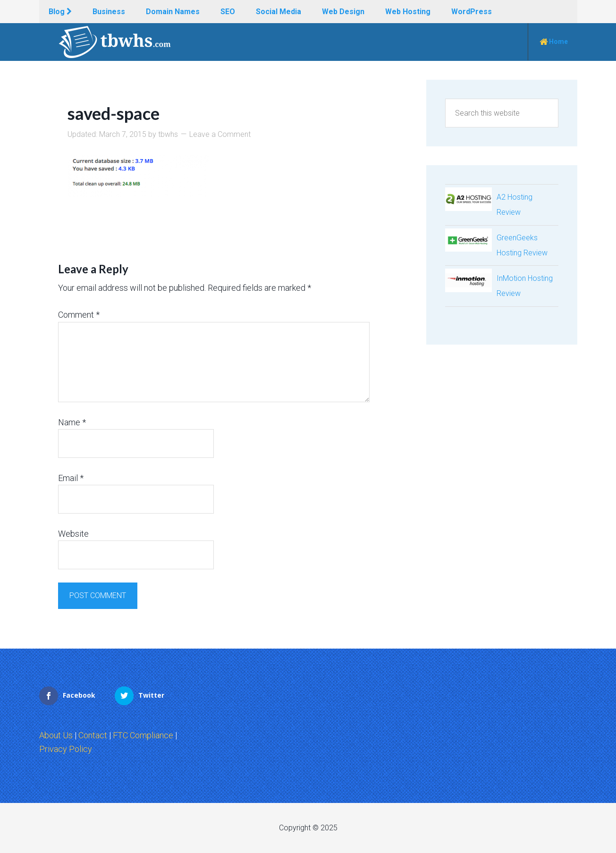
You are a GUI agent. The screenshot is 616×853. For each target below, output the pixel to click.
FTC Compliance (143, 735)
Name (72, 422)
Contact (93, 735)
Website (73, 534)
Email (71, 478)
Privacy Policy (66, 749)
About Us (56, 735)
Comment (79, 315)
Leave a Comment (220, 134)
